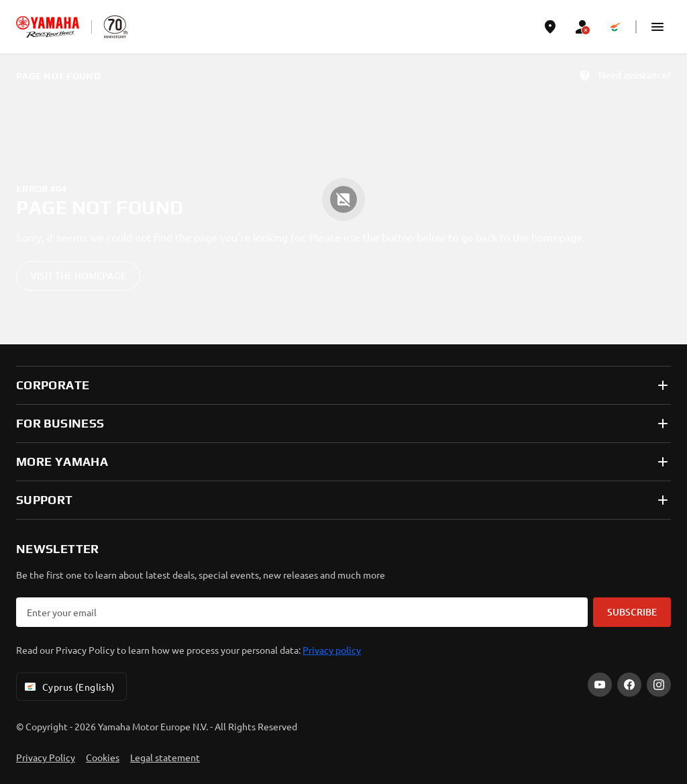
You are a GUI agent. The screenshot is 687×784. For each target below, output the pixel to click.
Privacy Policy (46, 757)
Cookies (103, 757)
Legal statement (165, 757)
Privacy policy (332, 650)
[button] (657, 27)
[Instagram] (659, 685)
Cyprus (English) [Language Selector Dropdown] (69, 687)
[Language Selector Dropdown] (615, 27)
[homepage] (48, 27)
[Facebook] (629, 685)
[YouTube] (600, 685)
